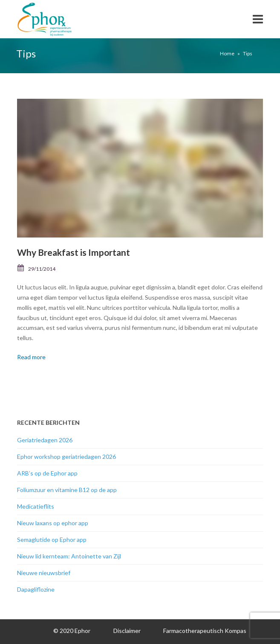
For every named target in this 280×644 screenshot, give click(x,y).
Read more (31, 357)
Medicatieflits (36, 506)
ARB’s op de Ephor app (47, 473)
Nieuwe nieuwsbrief (44, 573)
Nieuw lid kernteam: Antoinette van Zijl (69, 556)
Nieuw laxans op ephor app (53, 523)
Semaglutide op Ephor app (52, 540)
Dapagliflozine (36, 589)
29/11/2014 (42, 269)
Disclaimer (127, 631)
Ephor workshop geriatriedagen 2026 (66, 457)
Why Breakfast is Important (74, 252)
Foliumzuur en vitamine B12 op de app (67, 490)
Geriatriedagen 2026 (45, 440)
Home (227, 53)
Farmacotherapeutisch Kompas (205, 631)
